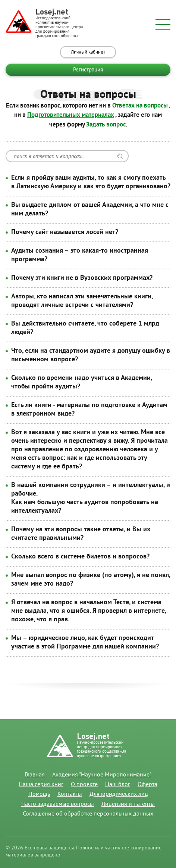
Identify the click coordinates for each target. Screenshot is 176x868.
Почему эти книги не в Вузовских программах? (82, 278)
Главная (35, 775)
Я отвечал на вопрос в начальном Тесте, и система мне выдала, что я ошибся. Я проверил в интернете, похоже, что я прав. (89, 611)
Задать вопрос (106, 125)
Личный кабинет (88, 52)
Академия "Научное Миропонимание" (102, 775)
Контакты (70, 794)
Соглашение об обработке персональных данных (88, 814)
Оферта (147, 784)
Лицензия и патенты (128, 804)
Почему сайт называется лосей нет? (65, 232)
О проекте (84, 784)
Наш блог (118, 784)
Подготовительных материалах (71, 115)
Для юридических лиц (119, 794)
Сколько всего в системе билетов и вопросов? (80, 556)
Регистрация (88, 70)
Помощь (39, 794)
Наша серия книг (41, 784)
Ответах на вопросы (140, 106)
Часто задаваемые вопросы (58, 804)
